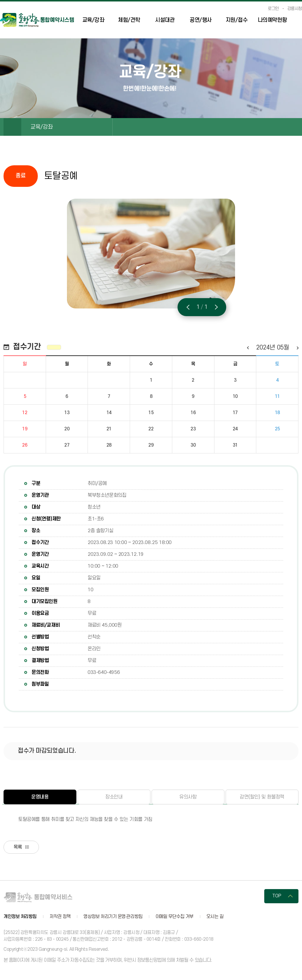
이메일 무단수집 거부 (174, 917)
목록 (19, 847)
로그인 (273, 9)
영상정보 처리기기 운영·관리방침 (113, 917)
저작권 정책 (60, 917)
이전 (248, 348)
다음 (297, 348)
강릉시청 (295, 9)
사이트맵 (299, 21)
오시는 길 (215, 917)
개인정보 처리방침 (20, 917)
